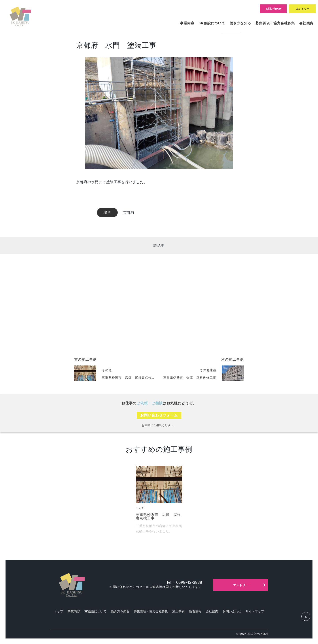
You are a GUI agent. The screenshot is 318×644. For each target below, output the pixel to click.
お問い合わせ (232, 611)
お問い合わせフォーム (159, 415)
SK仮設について (96, 611)
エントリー (241, 585)
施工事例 (178, 611)
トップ (59, 611)
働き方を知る (120, 611)
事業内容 (74, 611)
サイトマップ (255, 611)
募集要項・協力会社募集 (151, 611)
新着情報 (195, 611)
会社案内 (212, 611)
